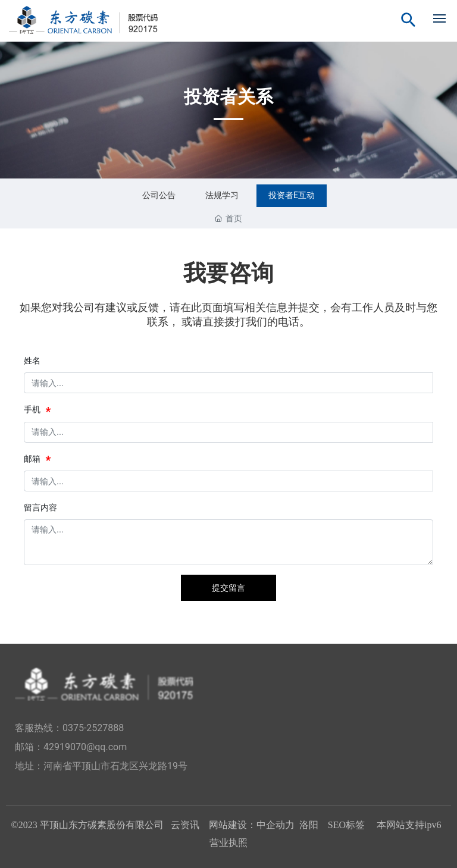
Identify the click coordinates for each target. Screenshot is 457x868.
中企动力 (276, 825)
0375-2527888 (93, 728)
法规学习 (222, 195)
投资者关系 (228, 97)
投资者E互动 (292, 195)
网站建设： (233, 825)
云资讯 (185, 825)
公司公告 (159, 195)
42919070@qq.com (85, 747)
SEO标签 (348, 825)
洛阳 (309, 825)
